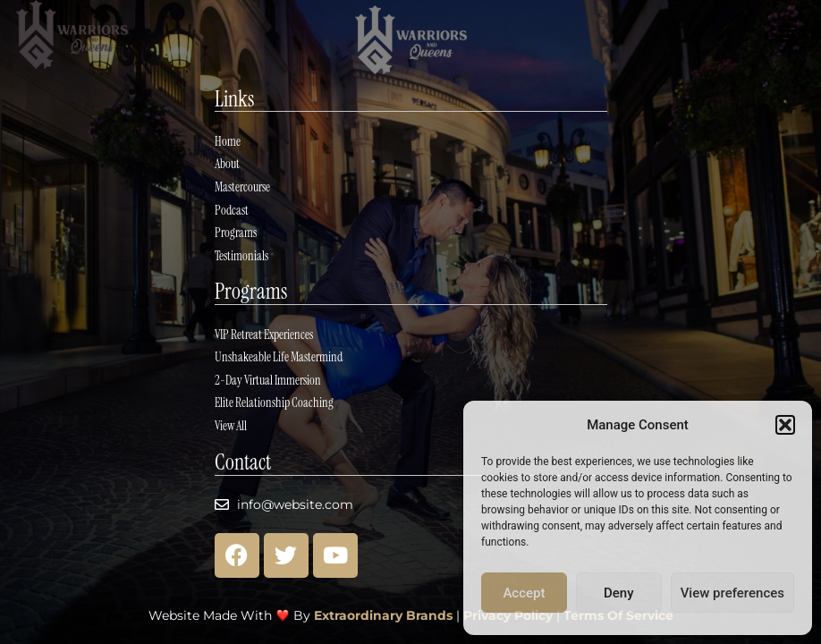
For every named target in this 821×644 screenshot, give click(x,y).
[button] (785, 425)
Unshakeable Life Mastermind (279, 356)
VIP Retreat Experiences (264, 333)
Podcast (232, 207)
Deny (619, 593)
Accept (524, 593)
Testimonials (241, 253)
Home (228, 137)
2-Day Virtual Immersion (268, 379)
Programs (236, 230)
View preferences (732, 593)
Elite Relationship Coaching (274, 402)
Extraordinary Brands (383, 615)
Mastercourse (242, 183)
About (227, 160)
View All (231, 426)
